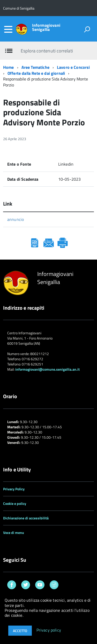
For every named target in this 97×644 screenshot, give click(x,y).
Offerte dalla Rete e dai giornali (36, 73)
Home (9, 67)
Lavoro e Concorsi (73, 67)
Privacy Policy (14, 489)
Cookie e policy (15, 503)
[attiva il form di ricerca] (87, 29)
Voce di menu (14, 533)
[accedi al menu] (8, 29)
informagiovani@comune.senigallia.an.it (47, 369)
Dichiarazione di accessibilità (26, 518)
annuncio (16, 219)
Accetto (20, 631)
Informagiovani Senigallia (46, 27)
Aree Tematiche (35, 67)
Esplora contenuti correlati (47, 51)
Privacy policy (49, 630)
